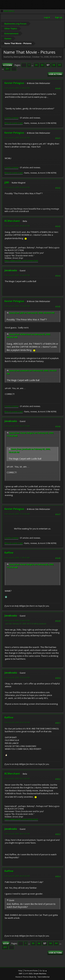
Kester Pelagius (14, 83)
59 (60, 65)
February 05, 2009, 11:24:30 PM (17, 306)
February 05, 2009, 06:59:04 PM (17, 187)
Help (20, 971)
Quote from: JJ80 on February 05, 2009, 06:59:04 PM (32, 313)
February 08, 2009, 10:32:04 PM (17, 678)
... (33, 65)
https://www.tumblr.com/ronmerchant (21, 261)
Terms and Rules (31, 971)
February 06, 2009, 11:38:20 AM (17, 558)
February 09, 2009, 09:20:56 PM (17, 876)
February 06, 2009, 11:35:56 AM (17, 514)
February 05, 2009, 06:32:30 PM (17, 138)
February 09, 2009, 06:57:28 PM (17, 779)
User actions (55, 74)
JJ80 (7, 182)
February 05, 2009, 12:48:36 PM (17, 88)
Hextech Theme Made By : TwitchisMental (32, 977)
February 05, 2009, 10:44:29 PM (17, 275)
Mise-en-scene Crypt (14, 123)
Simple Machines (40, 974)
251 (7, 69)
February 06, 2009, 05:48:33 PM (17, 620)
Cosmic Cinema (11, 118)
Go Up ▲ (43, 971)
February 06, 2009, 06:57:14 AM (17, 426)
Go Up (6, 943)
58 (54, 65)
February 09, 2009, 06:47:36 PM (17, 722)
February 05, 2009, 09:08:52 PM (17, 226)
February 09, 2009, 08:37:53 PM (17, 834)
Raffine (9, 553)
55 (36, 65)
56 (42, 65)
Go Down (7, 65)
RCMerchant (12, 221)
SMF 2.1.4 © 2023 (26, 974)
